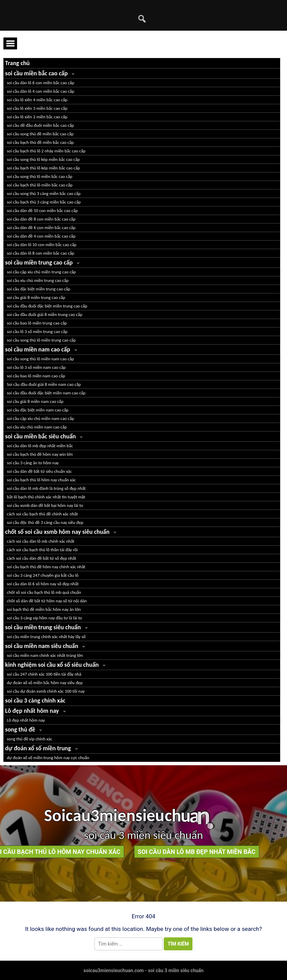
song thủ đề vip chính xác (30, 739)
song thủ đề (20, 729)
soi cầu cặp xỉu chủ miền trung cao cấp (41, 272)
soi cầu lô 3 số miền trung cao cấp (37, 331)
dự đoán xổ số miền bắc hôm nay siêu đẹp (45, 683)
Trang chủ (17, 63)
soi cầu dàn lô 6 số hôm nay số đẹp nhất (43, 584)
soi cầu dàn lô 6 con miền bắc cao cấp (40, 83)
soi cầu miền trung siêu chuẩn (43, 627)
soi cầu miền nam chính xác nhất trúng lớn (45, 655)
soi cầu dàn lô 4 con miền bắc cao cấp (40, 91)
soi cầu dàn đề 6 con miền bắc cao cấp (41, 228)
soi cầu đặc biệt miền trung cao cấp (39, 289)
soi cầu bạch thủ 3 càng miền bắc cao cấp (44, 202)
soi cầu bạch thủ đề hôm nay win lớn (40, 454)
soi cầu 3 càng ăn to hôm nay (33, 463)
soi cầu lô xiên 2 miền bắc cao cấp (37, 117)
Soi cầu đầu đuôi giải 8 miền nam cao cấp (44, 384)
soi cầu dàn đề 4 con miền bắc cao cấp (41, 236)
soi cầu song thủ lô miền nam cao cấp (40, 359)
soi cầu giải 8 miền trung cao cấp (36, 297)
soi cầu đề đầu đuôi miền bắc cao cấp (40, 125)
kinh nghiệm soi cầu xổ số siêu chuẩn (52, 665)
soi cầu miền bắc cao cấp (36, 73)
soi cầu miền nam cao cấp (38, 349)
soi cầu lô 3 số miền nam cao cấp (36, 367)
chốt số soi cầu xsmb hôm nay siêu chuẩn (57, 532)
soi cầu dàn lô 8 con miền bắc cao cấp (40, 253)
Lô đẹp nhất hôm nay (32, 711)
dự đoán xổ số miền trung (38, 748)
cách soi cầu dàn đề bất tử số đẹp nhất (41, 558)
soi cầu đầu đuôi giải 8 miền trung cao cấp (45, 314)
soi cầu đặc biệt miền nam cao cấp (38, 410)
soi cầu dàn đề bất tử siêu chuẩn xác (39, 471)
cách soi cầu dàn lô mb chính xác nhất (41, 541)
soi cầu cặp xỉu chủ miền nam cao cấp (40, 418)
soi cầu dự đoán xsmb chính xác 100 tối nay (46, 691)
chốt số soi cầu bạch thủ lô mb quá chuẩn (44, 592)
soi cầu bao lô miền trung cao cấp (37, 323)
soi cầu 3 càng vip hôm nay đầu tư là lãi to (44, 618)
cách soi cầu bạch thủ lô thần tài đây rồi (42, 550)
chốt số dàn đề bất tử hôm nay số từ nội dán (47, 601)
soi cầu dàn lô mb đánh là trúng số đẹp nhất (46, 488)
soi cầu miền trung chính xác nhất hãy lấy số (46, 637)
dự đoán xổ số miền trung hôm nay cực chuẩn (48, 758)
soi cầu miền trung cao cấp (39, 262)
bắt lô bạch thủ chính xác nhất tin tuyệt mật (46, 497)
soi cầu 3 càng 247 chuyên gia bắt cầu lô (43, 575)
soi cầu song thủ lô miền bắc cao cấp (40, 176)
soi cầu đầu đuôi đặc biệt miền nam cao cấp (46, 393)
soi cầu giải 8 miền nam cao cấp (35, 401)
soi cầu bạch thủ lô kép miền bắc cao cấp (43, 168)
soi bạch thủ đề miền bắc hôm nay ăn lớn (44, 609)
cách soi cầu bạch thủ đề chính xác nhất (42, 514)
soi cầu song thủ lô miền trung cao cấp (41, 340)
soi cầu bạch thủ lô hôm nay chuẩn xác (41, 480)
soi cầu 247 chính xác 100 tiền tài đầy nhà (44, 674)
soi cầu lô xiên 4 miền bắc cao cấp (37, 100)
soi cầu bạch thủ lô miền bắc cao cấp (40, 185)
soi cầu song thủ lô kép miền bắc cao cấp (43, 159)
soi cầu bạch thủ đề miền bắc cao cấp (40, 142)
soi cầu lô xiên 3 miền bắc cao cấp (37, 108)
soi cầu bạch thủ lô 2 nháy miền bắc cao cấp (46, 151)
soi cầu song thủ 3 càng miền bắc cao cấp (44, 193)
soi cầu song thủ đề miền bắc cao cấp (40, 134)
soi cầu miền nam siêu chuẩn (42, 646)
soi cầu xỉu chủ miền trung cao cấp (38, 280)
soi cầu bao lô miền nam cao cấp (36, 376)
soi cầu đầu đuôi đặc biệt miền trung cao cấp (47, 306)
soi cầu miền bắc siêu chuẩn (40, 436)
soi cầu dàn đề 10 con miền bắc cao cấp (42, 210)
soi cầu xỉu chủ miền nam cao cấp (37, 427)
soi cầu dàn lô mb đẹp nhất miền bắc (40, 446)
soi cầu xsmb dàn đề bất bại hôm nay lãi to (45, 505)
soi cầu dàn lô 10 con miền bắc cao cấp (42, 245)
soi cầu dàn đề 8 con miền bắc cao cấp (41, 219)
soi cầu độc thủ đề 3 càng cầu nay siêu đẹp (45, 522)
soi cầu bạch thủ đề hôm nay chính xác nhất (46, 567)
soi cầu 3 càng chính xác (35, 700)
